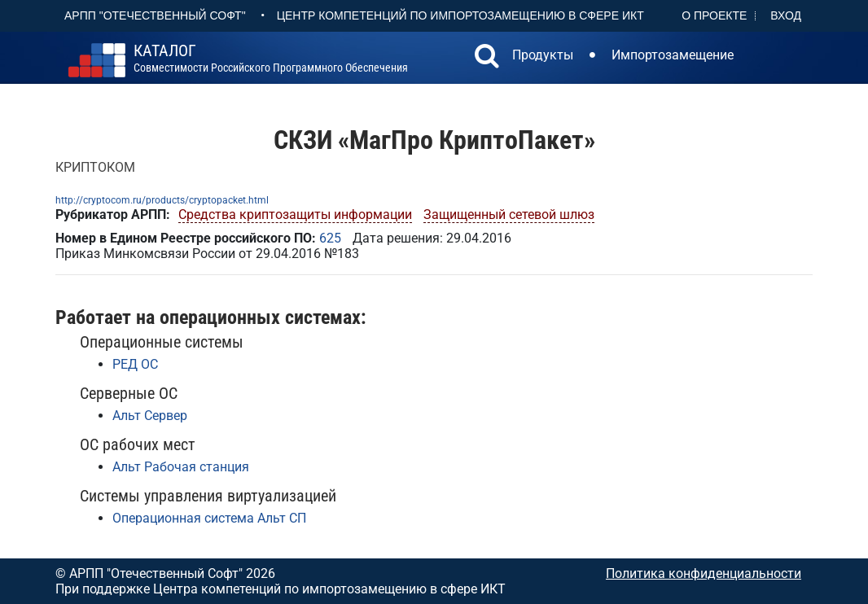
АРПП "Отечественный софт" (155, 15)
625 (330, 238)
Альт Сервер (150, 416)
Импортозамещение (673, 55)
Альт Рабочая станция (181, 467)
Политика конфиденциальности (704, 573)
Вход (786, 15)
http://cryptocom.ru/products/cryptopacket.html (162, 200)
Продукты (543, 55)
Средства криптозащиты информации (295, 214)
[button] (487, 58)
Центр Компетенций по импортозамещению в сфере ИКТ (460, 15)
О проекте (714, 15)
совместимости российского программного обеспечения (271, 59)
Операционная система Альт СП (209, 518)
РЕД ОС (135, 364)
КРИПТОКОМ (95, 167)
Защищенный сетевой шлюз (509, 214)
